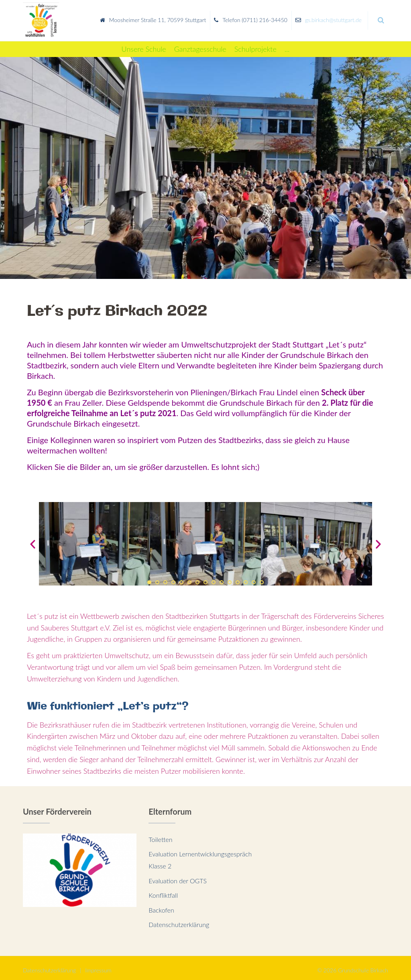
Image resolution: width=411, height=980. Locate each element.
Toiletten (160, 835)
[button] (149, 577)
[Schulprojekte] (255, 44)
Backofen (161, 905)
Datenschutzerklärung (179, 920)
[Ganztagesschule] (200, 44)
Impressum (98, 965)
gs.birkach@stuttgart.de (333, 17)
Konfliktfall (163, 890)
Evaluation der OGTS (178, 876)
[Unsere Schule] (144, 44)
